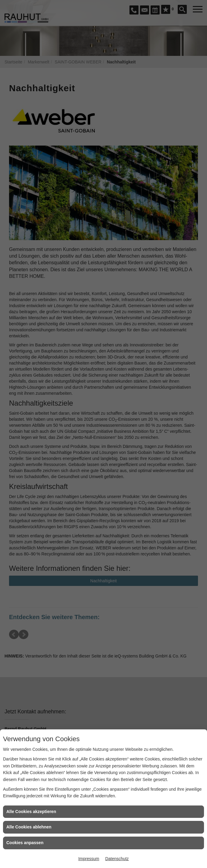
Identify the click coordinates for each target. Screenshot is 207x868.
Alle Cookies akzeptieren (31, 812)
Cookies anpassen (25, 843)
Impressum (89, 859)
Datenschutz (117, 859)
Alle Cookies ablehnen (29, 827)
